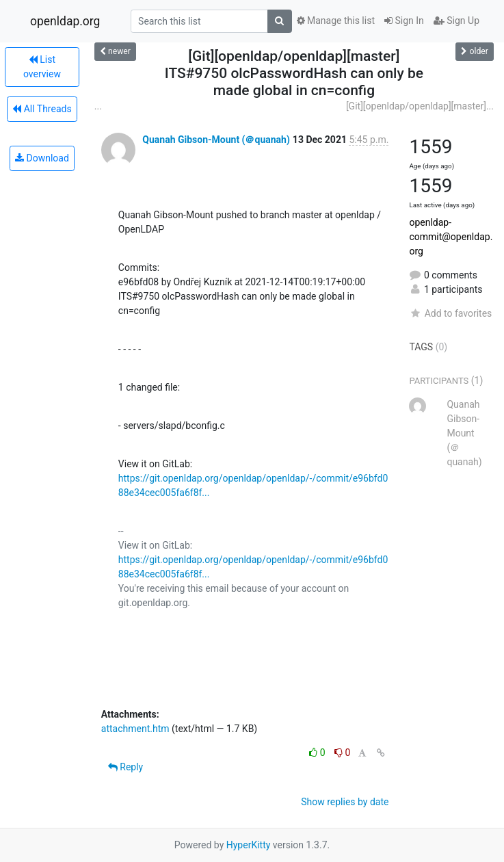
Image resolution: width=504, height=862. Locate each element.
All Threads (42, 109)
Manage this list (336, 21)
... (98, 106)
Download (42, 158)
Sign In (404, 21)
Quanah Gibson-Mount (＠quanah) (216, 140)
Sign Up (456, 21)
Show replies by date (345, 802)
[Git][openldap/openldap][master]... (420, 106)
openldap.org (65, 21)
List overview (42, 67)
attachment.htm (135, 729)
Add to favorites (450, 313)
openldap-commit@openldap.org (451, 237)
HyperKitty (249, 845)
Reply (125, 767)
